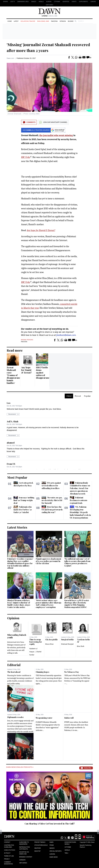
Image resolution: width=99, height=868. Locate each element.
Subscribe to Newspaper (24, 843)
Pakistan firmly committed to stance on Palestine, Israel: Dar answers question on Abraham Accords (80, 488)
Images (34, 2)
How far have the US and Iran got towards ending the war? (52, 510)
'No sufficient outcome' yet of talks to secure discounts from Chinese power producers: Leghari (77, 562)
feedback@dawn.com (66, 335)
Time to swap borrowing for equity (36, 642)
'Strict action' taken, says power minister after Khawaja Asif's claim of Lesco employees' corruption (48, 604)
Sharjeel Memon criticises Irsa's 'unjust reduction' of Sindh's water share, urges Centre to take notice (19, 604)
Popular (87, 396)
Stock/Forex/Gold (41, 845)
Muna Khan (49, 644)
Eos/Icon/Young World (70, 843)
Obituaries (49, 5)
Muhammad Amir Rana (16, 642)
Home (10, 21)
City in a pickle (51, 640)
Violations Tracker (28, 21)
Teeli (66, 853)
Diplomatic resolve (15, 717)
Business (71, 21)
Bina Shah (81, 646)
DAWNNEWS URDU (23, 2)
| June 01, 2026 (49, 16)
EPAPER (5, 2)
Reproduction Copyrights (24, 848)
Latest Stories (17, 527)
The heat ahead (14, 672)
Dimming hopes (42, 672)
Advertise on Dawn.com (24, 853)
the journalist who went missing (56, 135)
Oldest (69, 396)
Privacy (7, 859)
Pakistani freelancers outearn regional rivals (79, 500)
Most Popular (17, 477)
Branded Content (26, 857)
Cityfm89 (68, 847)
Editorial (14, 665)
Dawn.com (10, 58)
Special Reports (55, 851)
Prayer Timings (40, 842)
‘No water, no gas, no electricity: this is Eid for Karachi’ (52, 500)
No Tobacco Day (72, 672)
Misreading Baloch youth (17, 636)
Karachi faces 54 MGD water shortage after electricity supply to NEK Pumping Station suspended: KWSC (77, 604)
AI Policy (7, 853)
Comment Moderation (8, 863)
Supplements (83, 2)
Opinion (63, 21)
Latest (16, 21)
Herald (41, 2)
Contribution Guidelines (9, 846)
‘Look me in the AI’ (83, 641)
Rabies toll (69, 718)
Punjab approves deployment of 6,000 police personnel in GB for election (48, 561)
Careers (93, 2)
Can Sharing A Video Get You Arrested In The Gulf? (50, 824)
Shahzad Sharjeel (67, 644)
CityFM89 (57, 2)
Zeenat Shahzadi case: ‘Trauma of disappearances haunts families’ (15, 375)
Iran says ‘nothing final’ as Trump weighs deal (24, 500)
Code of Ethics (10, 850)
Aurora (49, 2)
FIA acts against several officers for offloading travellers (51, 486)
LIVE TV (13, 2)
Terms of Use (9, 856)
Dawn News (54, 857)
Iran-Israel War (43, 21)
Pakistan (54, 21)
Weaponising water (44, 718)
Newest (78, 396)
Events (74, 2)
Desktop (38, 851)
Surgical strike (67, 640)
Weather (38, 848)
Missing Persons (27, 340)
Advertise (66, 2)
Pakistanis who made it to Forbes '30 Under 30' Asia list (23, 510)
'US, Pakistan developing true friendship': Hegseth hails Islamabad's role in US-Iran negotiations (80, 512)
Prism (52, 845)
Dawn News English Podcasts (20, 767)
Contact (7, 842)
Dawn (51, 842)
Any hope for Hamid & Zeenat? (41, 230)
